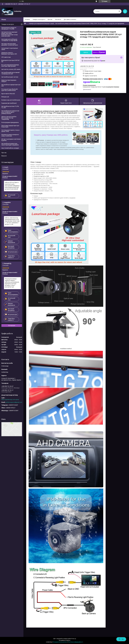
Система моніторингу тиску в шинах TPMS (10, 131)
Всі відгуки (12, 325)
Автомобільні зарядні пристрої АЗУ (11, 85)
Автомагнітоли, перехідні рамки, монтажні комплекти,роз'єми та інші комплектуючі (10, 34)
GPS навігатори (6, 57)
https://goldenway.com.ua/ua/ (10, 400)
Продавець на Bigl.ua (65, 640)
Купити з (99, 52)
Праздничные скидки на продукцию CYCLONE (9, 28)
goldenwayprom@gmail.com (14, 402)
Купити (86, 52)
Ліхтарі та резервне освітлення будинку (11, 140)
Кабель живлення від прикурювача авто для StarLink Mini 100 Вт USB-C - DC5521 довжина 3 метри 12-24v (12, 221)
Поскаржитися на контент (60, 642)
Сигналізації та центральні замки (10, 49)
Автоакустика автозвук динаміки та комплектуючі (10, 44)
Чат (121, 639)
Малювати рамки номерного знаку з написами (10, 135)
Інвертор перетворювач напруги (9, 81)
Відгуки (4, 156)
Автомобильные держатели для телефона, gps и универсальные (10, 112)
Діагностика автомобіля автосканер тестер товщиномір (9, 118)
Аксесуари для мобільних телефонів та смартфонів (9, 40)
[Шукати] (119, 11)
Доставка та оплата (70, 19)
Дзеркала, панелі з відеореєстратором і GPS (9, 53)
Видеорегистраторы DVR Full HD (10, 61)
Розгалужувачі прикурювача (10, 122)
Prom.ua (74, 639)
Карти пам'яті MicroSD (8, 94)
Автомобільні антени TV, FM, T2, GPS (10, 107)
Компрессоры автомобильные (11, 100)
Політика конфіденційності (76, 642)
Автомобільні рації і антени (10, 77)
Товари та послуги (38, 19)
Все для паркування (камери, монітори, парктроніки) (10, 65)
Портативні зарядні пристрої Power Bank (10, 126)
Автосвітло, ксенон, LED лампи (11, 69)
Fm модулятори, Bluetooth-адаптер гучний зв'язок (10, 90)
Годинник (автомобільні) (9, 103)
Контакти (58, 19)
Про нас (50, 19)
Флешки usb (5, 97)
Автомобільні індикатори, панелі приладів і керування (10, 144)
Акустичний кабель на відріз (10, 148)
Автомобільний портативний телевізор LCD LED (10, 73)
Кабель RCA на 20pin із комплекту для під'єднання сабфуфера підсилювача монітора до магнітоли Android (12, 186)
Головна (27, 19)
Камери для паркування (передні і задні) (42, 23)
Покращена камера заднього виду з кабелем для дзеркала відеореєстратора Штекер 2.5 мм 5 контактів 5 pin (12, 283)
